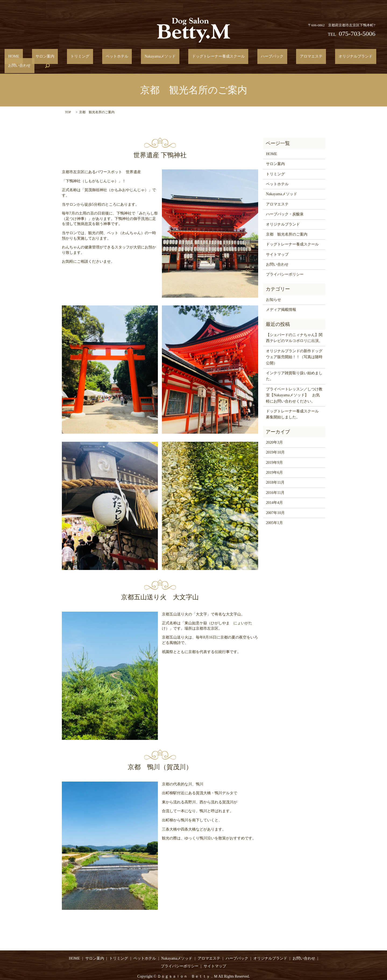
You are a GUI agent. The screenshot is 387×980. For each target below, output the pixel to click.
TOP (68, 104)
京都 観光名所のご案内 (287, 226)
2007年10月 (275, 505)
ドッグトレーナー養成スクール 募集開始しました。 (294, 406)
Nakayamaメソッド (139, 58)
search (367, 58)
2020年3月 (274, 434)
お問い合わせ (343, 58)
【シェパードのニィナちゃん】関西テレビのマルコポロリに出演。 (294, 329)
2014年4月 (274, 495)
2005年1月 (274, 514)
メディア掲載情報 (281, 302)
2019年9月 (274, 454)
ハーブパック (237, 58)
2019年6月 (274, 464)
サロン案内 (45, 58)
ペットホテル (103, 58)
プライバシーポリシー (285, 266)
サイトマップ (277, 246)
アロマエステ (268, 58)
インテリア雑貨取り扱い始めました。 (294, 368)
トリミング (73, 58)
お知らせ (274, 291)
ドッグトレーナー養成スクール (190, 58)
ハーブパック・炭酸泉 (285, 206)
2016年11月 (275, 484)
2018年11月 (275, 474)
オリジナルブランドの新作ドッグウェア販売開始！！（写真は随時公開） (294, 349)
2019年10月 (275, 444)
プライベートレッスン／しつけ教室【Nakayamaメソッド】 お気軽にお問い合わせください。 (294, 387)
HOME (21, 58)
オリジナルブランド (306, 58)
